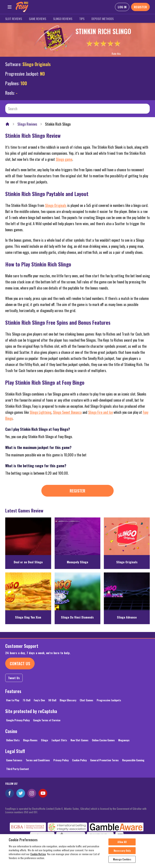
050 (26, 812)
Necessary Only (122, 854)
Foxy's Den (39, 700)
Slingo (44, 740)
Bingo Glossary (68, 700)
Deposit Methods (103, 19)
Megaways (124, 740)
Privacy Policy (61, 760)
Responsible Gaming (133, 760)
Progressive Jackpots (109, 700)
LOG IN (122, 7)
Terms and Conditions (38, 760)
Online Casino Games (103, 740)
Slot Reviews (14, 19)
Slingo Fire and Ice (100, 412)
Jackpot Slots (59, 740)
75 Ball (26, 700)
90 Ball (52, 700)
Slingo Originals (37, 64)
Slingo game (64, 159)
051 (35, 812)
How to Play (13, 700)
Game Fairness (14, 760)
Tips (82, 19)
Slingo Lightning (40, 412)
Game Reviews (38, 19)
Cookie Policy (79, 760)
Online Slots (13, 740)
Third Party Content (18, 769)
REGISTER (140, 7)
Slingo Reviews (63, 19)
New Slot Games (79, 740)
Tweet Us (14, 678)
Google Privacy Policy (18, 720)
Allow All (122, 845)
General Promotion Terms (104, 760)
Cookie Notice (38, 857)
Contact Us (20, 663)
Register (77, 491)
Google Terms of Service (47, 720)
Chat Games (86, 700)
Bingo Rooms (30, 740)
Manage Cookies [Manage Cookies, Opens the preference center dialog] (122, 862)
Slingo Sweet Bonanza (67, 412)
